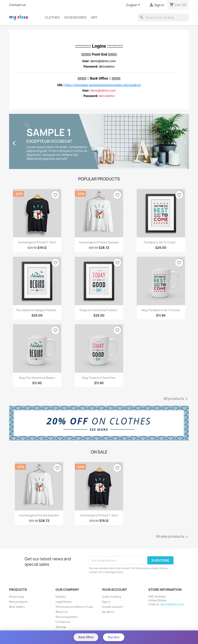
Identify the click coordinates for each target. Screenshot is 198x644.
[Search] (163, 17)
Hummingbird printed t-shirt (37, 242)
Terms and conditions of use (74, 607)
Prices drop (17, 597)
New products (18, 602)
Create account (112, 607)
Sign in (106, 602)
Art (94, 17)
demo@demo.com (172, 604)
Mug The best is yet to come (161, 310)
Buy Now (114, 637)
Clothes (52, 17)
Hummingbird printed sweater (99, 242)
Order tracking (112, 597)
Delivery (61, 597)
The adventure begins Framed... (37, 310)
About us (61, 612)
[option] (99, 141)
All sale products (172, 537)
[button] (23, 141)
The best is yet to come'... (161, 242)
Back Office (86, 637)
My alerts (108, 612)
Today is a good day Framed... (99, 310)
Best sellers (17, 607)
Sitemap (61, 627)
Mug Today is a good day (99, 378)
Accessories (75, 17)
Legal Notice (64, 602)
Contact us (17, 5)
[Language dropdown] (134, 5)
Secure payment (67, 617)
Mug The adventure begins (37, 378)
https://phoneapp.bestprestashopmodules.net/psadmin (103, 85)
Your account (114, 590)
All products (176, 399)
